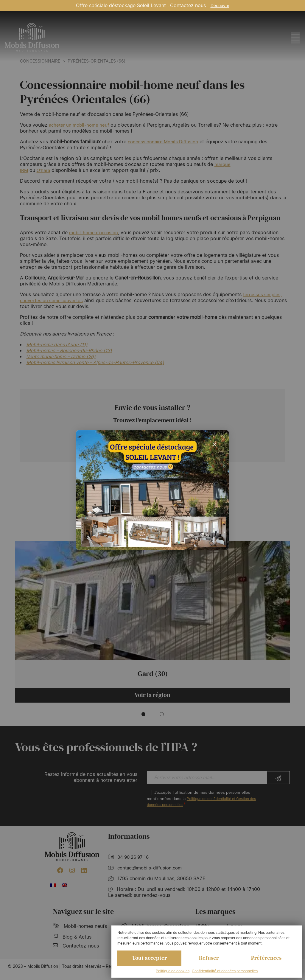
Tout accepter (150, 958)
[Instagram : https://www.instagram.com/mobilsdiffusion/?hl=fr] (72, 872)
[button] (143, 715)
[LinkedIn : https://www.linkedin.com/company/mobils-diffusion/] (84, 872)
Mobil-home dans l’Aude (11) (58, 344)
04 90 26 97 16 (135, 858)
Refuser (209, 958)
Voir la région (152, 696)
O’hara (44, 170)
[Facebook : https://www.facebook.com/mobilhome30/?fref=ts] (60, 872)
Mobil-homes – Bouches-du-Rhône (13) (70, 350)
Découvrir (220, 6)
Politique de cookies (173, 971)
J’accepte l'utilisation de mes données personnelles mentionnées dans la (206, 800)
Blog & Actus (72, 938)
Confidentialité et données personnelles (225, 971)
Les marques (215, 913)
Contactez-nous (76, 947)
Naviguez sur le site (83, 913)
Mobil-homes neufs (80, 928)
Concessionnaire (40, 61)
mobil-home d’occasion (95, 232)
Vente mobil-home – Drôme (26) (62, 356)
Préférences (266, 958)
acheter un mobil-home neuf (81, 125)
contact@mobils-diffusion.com (152, 869)
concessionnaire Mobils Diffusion (165, 142)
